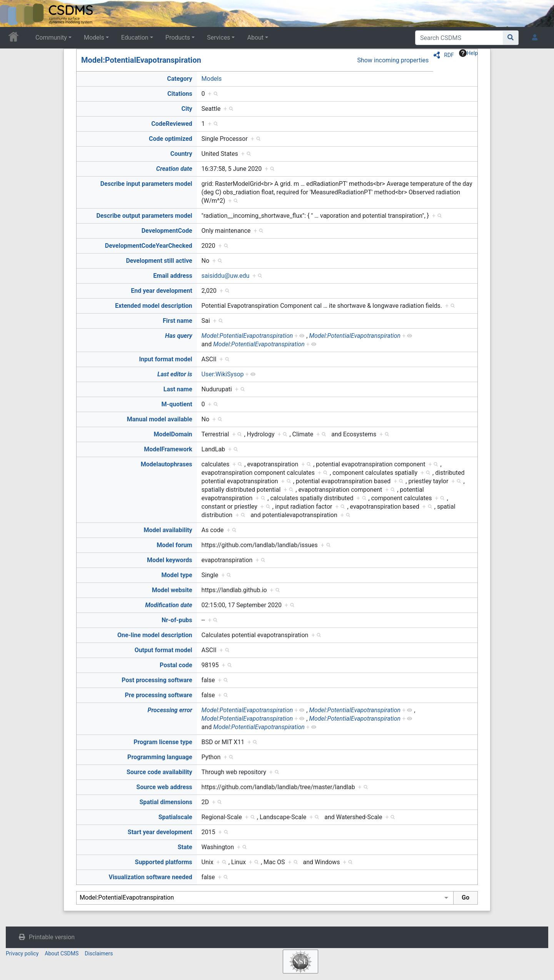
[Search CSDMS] (459, 38)
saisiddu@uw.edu (226, 276)
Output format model (164, 650)
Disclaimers (99, 953)
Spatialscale (175, 817)
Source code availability (159, 772)
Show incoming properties (393, 60)
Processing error (170, 710)
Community (51, 38)
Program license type (163, 742)
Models (94, 38)
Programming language (160, 757)
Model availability (168, 530)
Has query (179, 336)
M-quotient (177, 404)
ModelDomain (173, 434)
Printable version (52, 937)
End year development (161, 291)
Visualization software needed (150, 877)
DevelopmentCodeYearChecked (149, 246)
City (187, 109)
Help (468, 53)
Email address (173, 276)
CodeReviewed (172, 124)
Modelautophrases (167, 464)
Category (179, 79)
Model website (172, 590)
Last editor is (175, 374)
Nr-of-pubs (177, 620)
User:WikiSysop (223, 374)
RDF (449, 55)
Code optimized (171, 139)
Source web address (164, 787)
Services (219, 38)
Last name (178, 389)
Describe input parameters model (146, 184)
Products (178, 38)
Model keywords (170, 560)
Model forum (174, 545)
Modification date (169, 605)
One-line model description (155, 635)
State (185, 847)
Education (135, 38)
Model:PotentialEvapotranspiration (141, 60)
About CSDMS (62, 953)
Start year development (160, 832)
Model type (177, 575)
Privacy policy (22, 953)
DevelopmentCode (167, 231)
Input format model (165, 359)
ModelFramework (168, 449)
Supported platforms (164, 862)
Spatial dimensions (166, 802)
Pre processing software (159, 695)
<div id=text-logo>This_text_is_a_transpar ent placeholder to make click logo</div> (12, 13)
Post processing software (157, 680)
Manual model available (160, 419)
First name (178, 321)
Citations (180, 94)
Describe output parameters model (144, 216)
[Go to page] (511, 38)
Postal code (176, 665)
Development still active (159, 261)
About (255, 38)
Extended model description (154, 306)
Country (181, 154)
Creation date (174, 169)
